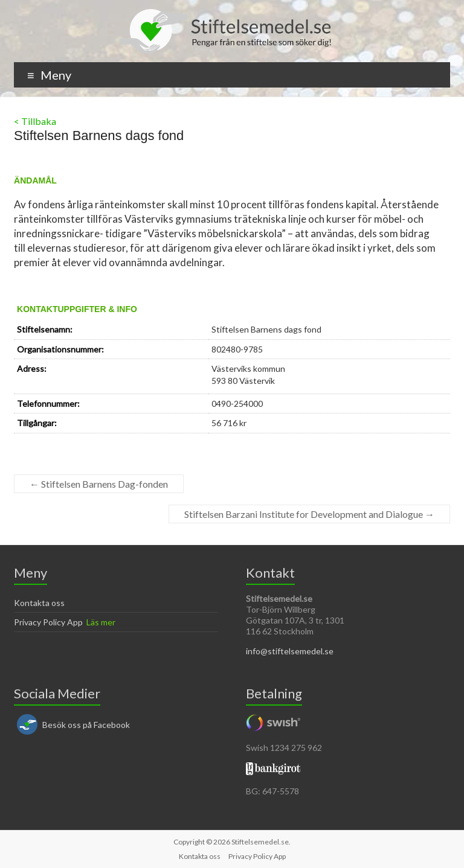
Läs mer (101, 622)
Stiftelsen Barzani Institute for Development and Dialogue (309, 514)
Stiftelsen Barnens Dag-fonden (99, 484)
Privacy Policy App (48, 622)
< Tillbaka (35, 121)
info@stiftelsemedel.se (290, 651)
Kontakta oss (39, 603)
